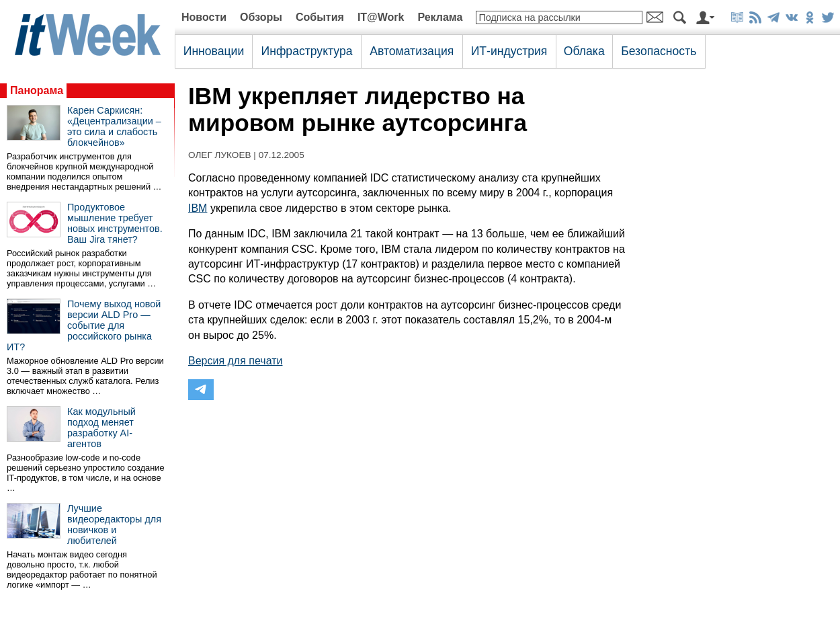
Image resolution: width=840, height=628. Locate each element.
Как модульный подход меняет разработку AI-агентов (101, 428)
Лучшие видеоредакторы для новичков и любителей (114, 524)
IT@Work (381, 17)
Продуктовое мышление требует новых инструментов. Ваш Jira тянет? (115, 223)
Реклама (440, 17)
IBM (198, 208)
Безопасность (659, 51)
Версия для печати (235, 361)
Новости (204, 17)
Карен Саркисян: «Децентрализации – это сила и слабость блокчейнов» (114, 126)
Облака (584, 51)
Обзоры (261, 17)
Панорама (37, 90)
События (320, 17)
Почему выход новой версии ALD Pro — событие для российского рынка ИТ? (84, 325)
